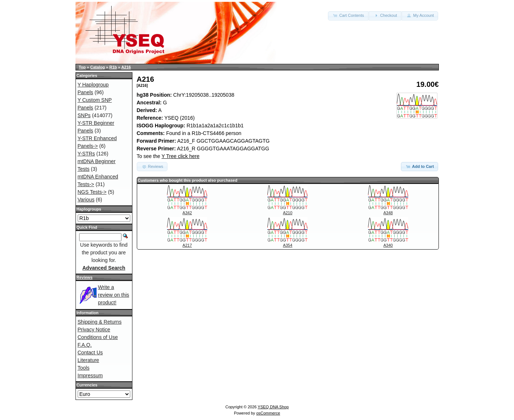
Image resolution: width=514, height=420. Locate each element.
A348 (388, 213)
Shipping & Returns (100, 322)
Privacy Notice (94, 330)
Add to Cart (420, 166)
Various (86, 200)
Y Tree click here (181, 156)
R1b (113, 67)
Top (82, 67)
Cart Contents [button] (348, 15)
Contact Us (90, 352)
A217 (187, 245)
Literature (88, 360)
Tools (84, 368)
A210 (288, 213)
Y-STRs (86, 154)
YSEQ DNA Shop (273, 407)
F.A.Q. (85, 345)
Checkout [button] (385, 15)
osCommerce (268, 413)
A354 (288, 245)
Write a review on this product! (114, 295)
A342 (187, 213)
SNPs (84, 115)
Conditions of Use (98, 337)
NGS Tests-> (92, 192)
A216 (126, 67)
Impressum (90, 375)
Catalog (97, 67)
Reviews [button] (152, 166)
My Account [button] (420, 15)
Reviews (85, 277)
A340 (388, 245)
